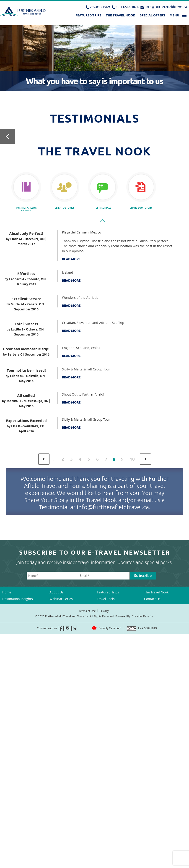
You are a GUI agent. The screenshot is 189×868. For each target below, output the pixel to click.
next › (145, 459)
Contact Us (152, 599)
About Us (56, 592)
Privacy (104, 611)
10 (132, 459)
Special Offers (152, 15)
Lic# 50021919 (148, 628)
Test (7, 136)
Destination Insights (18, 599)
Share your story (141, 208)
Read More (71, 259)
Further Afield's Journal (26, 209)
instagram (67, 628)
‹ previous (44, 459)
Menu (174, 15)
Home (7, 592)
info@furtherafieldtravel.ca (166, 7)
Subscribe (143, 576)
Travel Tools (106, 599)
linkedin (74, 628)
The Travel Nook (120, 15)
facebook (61, 628)
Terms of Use (87, 611)
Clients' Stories (65, 208)
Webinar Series (61, 599)
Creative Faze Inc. (143, 616)
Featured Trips (88, 15)
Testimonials (103, 208)
